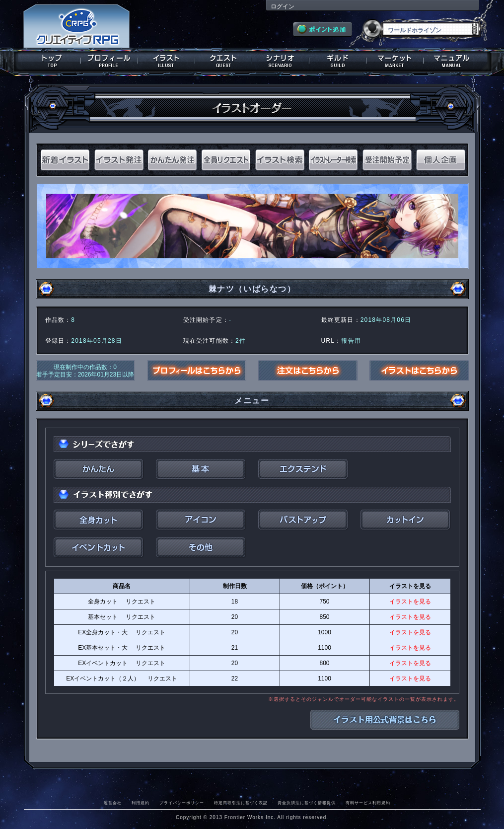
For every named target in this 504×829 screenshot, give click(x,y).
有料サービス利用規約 (368, 803)
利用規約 (141, 803)
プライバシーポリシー (182, 803)
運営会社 (113, 803)
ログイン (283, 6)
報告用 (351, 341)
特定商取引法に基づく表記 (241, 803)
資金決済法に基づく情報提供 (307, 803)
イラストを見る (410, 602)
